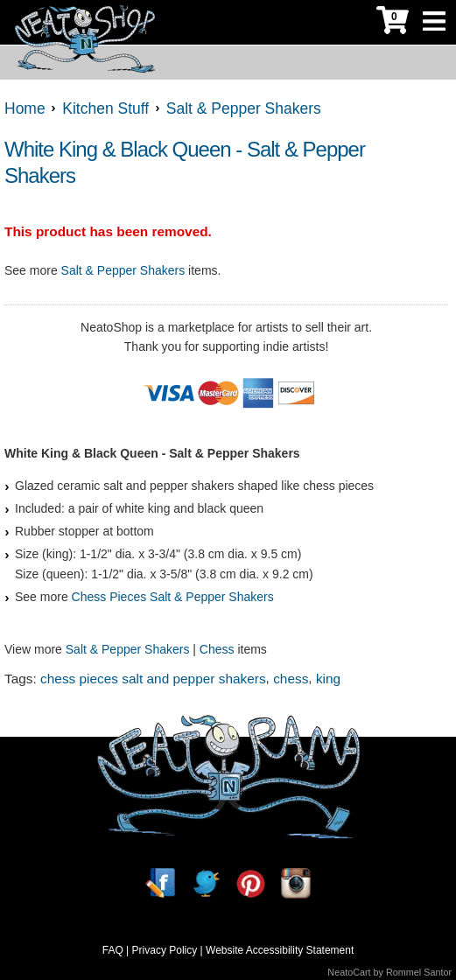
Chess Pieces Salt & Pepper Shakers (173, 597)
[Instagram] (296, 883)
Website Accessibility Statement (280, 950)
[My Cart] (393, 22)
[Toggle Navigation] (434, 22)
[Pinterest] (250, 883)
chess (291, 679)
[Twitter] (206, 883)
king (328, 679)
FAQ (113, 950)
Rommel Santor (419, 972)
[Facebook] (160, 883)
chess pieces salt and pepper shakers (153, 679)
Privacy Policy (165, 950)
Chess (217, 649)
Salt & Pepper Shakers (123, 270)
